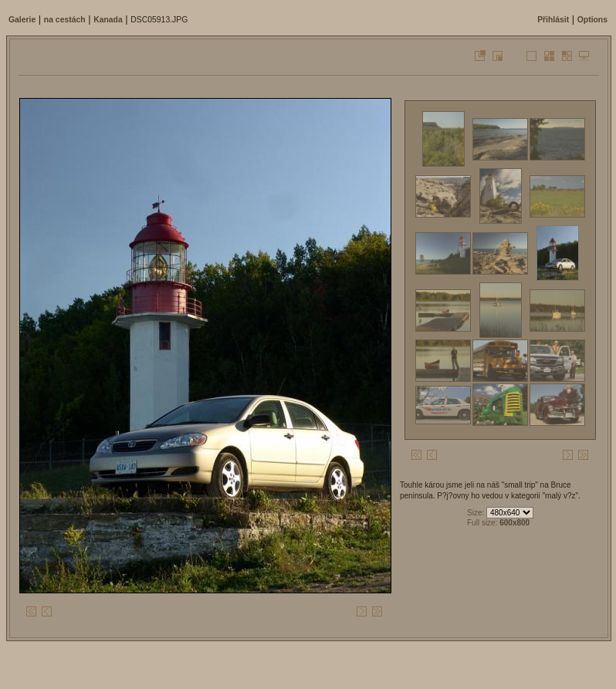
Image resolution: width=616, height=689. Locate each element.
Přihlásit (553, 20)
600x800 (514, 523)
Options (592, 20)
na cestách (65, 20)
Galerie (22, 20)
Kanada (108, 20)
